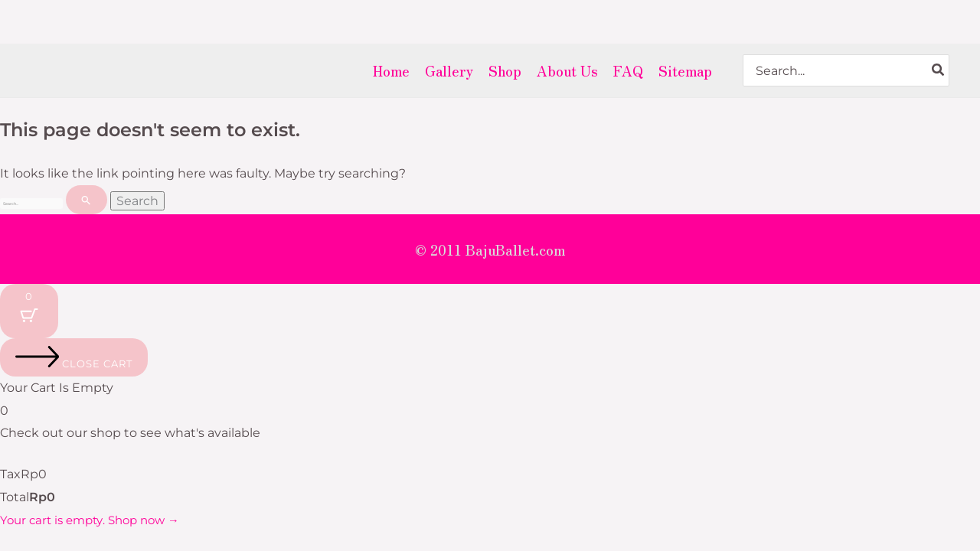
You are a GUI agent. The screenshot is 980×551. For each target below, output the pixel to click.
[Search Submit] (212, 201)
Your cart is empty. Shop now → (96, 525)
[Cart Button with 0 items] (29, 316)
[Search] (939, 70)
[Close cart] (74, 363)
